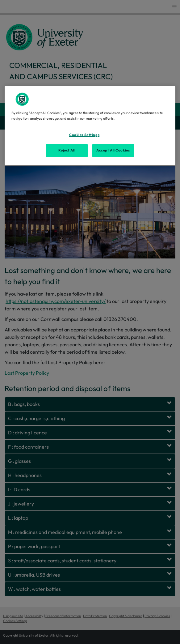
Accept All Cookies (113, 150)
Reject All (67, 150)
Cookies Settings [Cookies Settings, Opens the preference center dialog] (84, 135)
